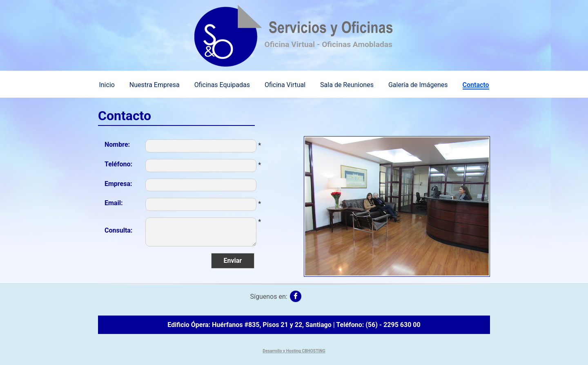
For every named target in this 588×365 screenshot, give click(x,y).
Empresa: (118, 184)
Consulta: (118, 230)
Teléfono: (118, 164)
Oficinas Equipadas (222, 85)
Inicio (107, 85)
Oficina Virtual (285, 85)
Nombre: (117, 144)
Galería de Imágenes (418, 85)
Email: (114, 203)
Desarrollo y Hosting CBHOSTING (294, 351)
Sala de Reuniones (347, 85)
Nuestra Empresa (155, 85)
